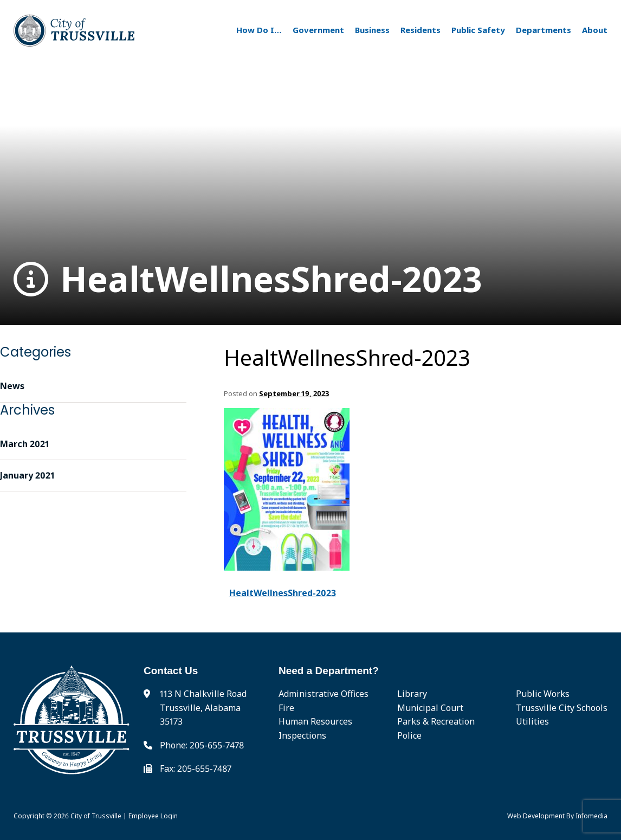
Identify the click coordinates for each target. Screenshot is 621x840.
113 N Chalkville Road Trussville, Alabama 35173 (203, 707)
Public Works (543, 694)
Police (409, 735)
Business (372, 30)
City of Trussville (96, 816)
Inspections (302, 735)
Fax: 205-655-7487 (196, 768)
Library (412, 694)
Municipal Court (430, 708)
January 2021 (27, 475)
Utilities (532, 721)
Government (318, 30)
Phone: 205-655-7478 (202, 745)
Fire (286, 708)
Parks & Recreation (436, 721)
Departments (544, 30)
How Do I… (259, 30)
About (595, 30)
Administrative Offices (324, 694)
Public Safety (478, 30)
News (12, 386)
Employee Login (153, 816)
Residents (421, 30)
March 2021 (25, 444)
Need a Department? (329, 671)
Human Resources (315, 721)
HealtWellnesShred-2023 (248, 279)
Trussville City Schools (562, 708)
